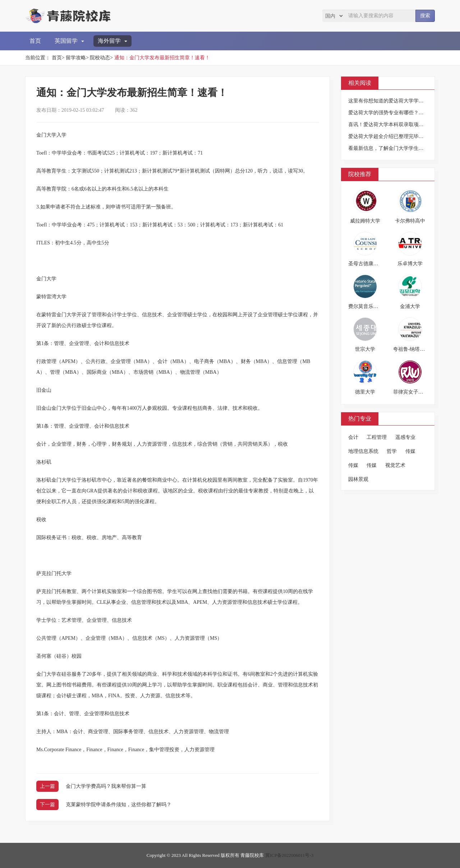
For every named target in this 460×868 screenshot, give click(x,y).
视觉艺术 (395, 465)
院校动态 (100, 58)
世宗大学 (365, 349)
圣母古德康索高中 (368, 264)
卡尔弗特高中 (410, 221)
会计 (353, 437)
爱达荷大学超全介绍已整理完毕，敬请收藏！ (399, 136)
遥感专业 (405, 437)
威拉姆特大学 (365, 221)
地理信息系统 (363, 451)
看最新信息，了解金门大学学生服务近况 (394, 148)
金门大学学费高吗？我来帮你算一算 (106, 786)
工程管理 (377, 437)
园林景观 (358, 479)
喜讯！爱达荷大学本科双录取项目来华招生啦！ (401, 125)
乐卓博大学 (410, 264)
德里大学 (365, 392)
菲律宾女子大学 (411, 392)
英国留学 (69, 41)
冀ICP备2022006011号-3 (289, 855)
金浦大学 (410, 306)
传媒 (410, 451)
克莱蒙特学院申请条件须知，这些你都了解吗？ (119, 805)
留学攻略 (76, 58)
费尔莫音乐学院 (366, 306)
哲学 (392, 451)
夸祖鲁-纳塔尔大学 (414, 349)
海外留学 (112, 41)
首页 (35, 41)
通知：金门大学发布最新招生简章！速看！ (162, 58)
